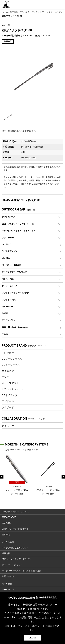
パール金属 (7, 584)
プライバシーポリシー (12, 565)
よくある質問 (8, 542)
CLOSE (33, 638)
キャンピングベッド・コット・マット (18, 231)
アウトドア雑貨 (9, 300)
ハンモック (7, 244)
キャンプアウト (10, 383)
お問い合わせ (8, 576)
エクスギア (8, 371)
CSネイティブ (10, 395)
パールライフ (8, 590)
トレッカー (8, 353)
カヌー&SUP (7, 307)
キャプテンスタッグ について (16, 512)
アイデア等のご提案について (15, 548)
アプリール (8, 401)
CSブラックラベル (12, 359)
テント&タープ (8, 217)
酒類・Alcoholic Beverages (15, 327)
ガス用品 (6, 258)
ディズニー (8, 426)
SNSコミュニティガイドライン (16, 559)
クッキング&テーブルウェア (14, 272)
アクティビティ (9, 320)
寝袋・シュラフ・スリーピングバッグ (18, 224)
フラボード (8, 407)
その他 (5, 334)
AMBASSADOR (9, 517)
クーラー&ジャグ (9, 286)
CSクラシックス (11, 365)
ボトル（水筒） (9, 279)
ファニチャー (8, 238)
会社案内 (6, 534)
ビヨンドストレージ (13, 389)
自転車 (5, 313)
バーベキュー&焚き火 (11, 265)
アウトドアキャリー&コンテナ (15, 293)
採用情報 (6, 553)
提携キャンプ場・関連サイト (15, 529)
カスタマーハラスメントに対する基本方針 (21, 571)
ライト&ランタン (9, 251)
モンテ (5, 377)
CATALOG (7, 523)
